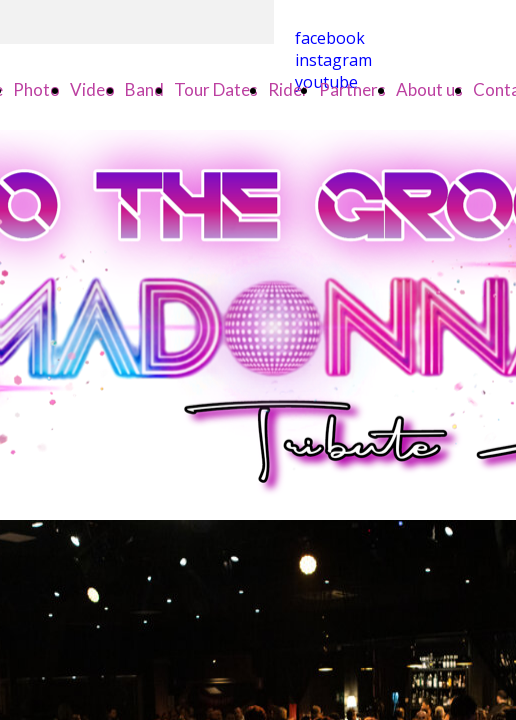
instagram (333, 60)
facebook (330, 38)
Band (144, 89)
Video (92, 89)
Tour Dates (216, 89)
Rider (288, 89)
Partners (352, 89)
